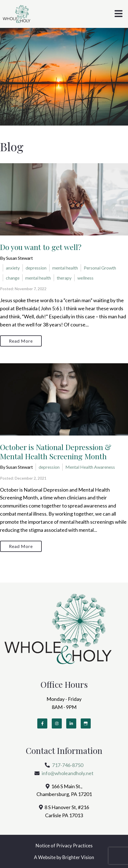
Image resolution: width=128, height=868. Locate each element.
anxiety (13, 268)
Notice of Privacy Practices (64, 846)
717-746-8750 (68, 765)
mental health (65, 268)
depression (36, 268)
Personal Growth (100, 268)
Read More (21, 341)
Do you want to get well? (41, 247)
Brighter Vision (78, 857)
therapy (64, 278)
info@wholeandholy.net (68, 773)
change (13, 278)
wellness (85, 278)
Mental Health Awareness (90, 467)
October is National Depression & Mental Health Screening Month (56, 451)
